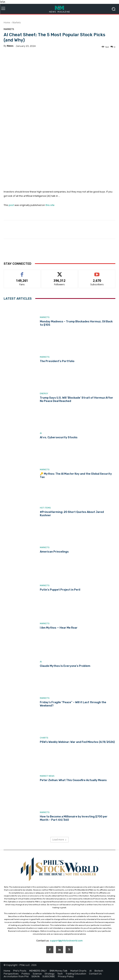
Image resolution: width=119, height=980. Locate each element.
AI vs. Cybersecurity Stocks (59, 437)
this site (50, 205)
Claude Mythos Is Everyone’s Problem (65, 666)
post (11, 205)
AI (41, 433)
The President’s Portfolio (57, 361)
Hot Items (45, 508)
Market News (47, 776)
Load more (59, 840)
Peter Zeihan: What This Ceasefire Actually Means (73, 780)
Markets (17, 23)
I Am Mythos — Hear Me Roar (59, 628)
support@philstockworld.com (66, 941)
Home (7, 23)
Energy (44, 394)
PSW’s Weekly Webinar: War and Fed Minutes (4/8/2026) (77, 742)
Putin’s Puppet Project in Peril (60, 590)
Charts (44, 738)
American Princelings (54, 552)
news (10, 46)
